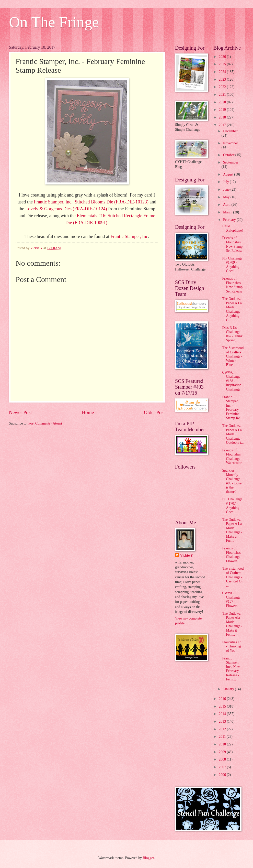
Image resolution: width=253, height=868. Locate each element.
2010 (223, 744)
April (227, 205)
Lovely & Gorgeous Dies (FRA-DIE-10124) (66, 209)
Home (88, 412)
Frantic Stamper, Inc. (53, 202)
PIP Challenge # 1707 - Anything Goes (232, 506)
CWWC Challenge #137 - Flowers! (231, 599)
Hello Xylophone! (232, 228)
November (231, 143)
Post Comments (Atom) (45, 423)
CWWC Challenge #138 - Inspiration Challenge (232, 381)
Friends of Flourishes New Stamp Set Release (232, 244)
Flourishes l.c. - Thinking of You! (232, 646)
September (231, 162)
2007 (223, 767)
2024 (223, 72)
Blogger (148, 858)
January (229, 689)
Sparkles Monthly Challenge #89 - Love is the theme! (232, 481)
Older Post (154, 412)
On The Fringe (54, 22)
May (227, 197)
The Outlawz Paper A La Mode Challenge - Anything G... (232, 309)
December (230, 131)
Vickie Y (187, 555)
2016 (223, 699)
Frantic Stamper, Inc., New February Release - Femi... (231, 669)
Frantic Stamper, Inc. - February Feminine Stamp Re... (232, 408)
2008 (223, 759)
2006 (223, 775)
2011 (223, 737)
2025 (223, 64)
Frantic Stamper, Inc (129, 236)
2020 (223, 102)
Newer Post (20, 412)
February (230, 220)
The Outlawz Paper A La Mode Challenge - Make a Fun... (232, 530)
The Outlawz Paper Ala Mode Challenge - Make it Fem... (232, 624)
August (229, 174)
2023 (223, 79)
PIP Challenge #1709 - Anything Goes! (232, 265)
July (226, 182)
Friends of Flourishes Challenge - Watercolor (232, 457)
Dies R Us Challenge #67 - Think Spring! (232, 334)
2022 (223, 87)
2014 (223, 714)
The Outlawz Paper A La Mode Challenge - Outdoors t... (233, 434)
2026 (223, 57)
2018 (223, 117)
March (228, 212)
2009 (223, 752)
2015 (223, 706)
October (229, 155)
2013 (223, 721)
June (227, 189)
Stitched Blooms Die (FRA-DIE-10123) (112, 202)
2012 (223, 729)
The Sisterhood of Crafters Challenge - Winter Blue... (233, 356)
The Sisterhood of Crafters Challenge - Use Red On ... (233, 577)
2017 (223, 125)
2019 (223, 110)
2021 (223, 95)
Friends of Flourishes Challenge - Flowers (232, 555)
